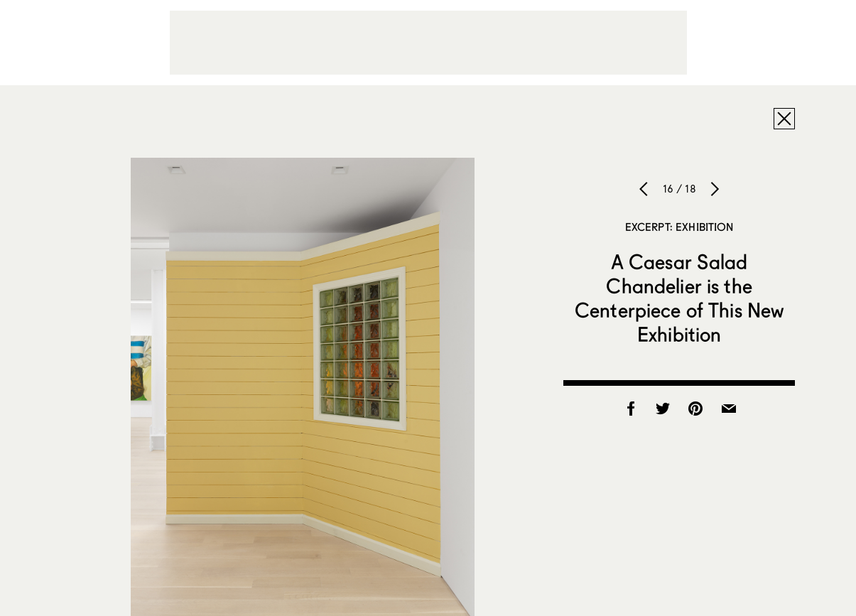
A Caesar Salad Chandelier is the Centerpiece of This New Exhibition (679, 298)
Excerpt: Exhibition (679, 227)
